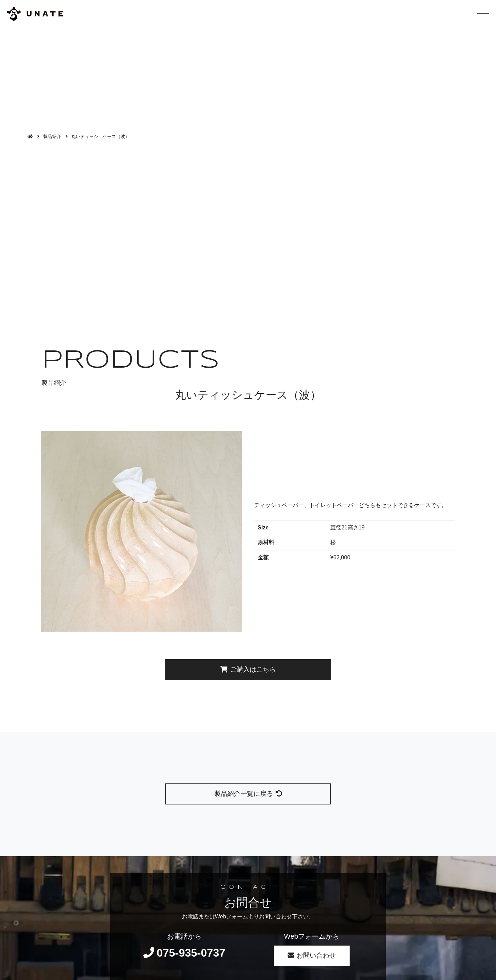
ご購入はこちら (248, 669)
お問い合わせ (312, 955)
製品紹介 (52, 136)
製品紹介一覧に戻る (248, 794)
